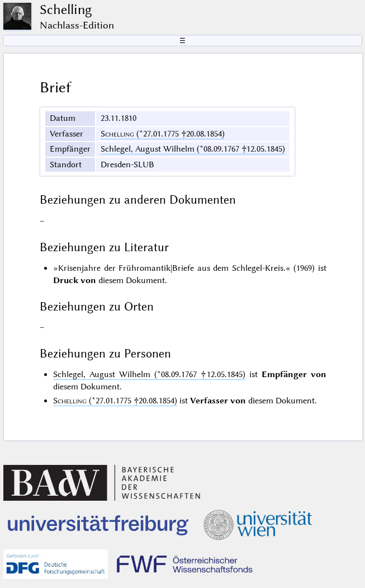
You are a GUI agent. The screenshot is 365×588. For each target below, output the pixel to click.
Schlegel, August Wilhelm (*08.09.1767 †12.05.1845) (193, 149)
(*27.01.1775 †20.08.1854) (163, 134)
